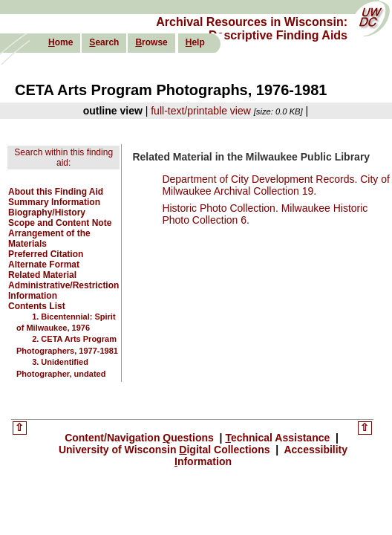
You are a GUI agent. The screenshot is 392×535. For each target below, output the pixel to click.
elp (195, 42)
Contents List (37, 306)
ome (61, 42)
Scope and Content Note (60, 223)
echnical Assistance (279, 438)
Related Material (42, 275)
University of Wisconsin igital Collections (166, 450)
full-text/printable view (201, 111)
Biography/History (47, 213)
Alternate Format (44, 265)
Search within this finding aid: (63, 158)
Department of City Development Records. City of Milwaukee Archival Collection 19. (276, 185)
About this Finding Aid (56, 192)
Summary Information (54, 202)
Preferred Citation (46, 254)
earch (104, 42)
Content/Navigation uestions (141, 438)
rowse (151, 42)
